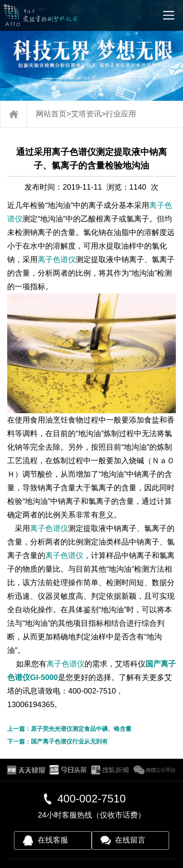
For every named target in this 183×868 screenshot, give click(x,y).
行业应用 (121, 114)
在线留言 (130, 840)
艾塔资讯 (86, 114)
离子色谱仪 (57, 260)
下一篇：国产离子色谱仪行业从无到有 (57, 741)
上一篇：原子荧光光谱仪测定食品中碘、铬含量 (69, 729)
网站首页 (51, 114)
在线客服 (53, 840)
